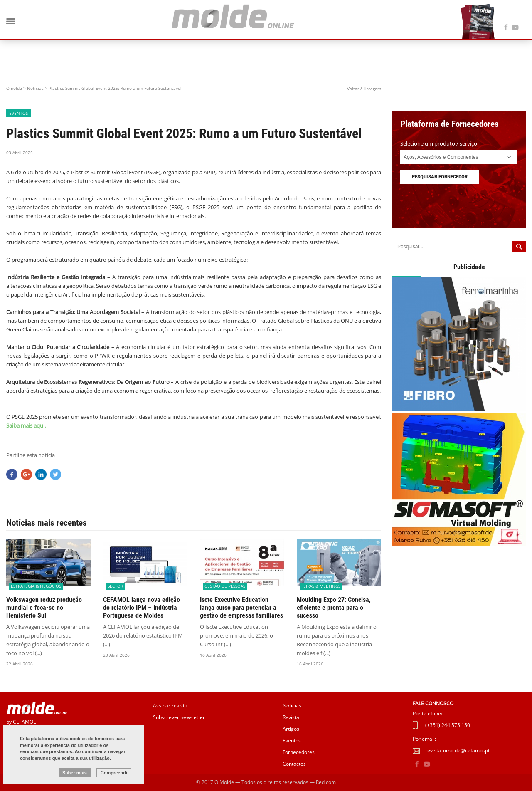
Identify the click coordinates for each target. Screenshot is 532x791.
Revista (291, 717)
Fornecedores (299, 752)
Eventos (292, 740)
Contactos (294, 764)
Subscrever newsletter (179, 717)
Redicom (326, 782)
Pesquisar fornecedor (440, 177)
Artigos (291, 729)
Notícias (35, 88)
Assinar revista (170, 706)
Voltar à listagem (364, 89)
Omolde (14, 88)
